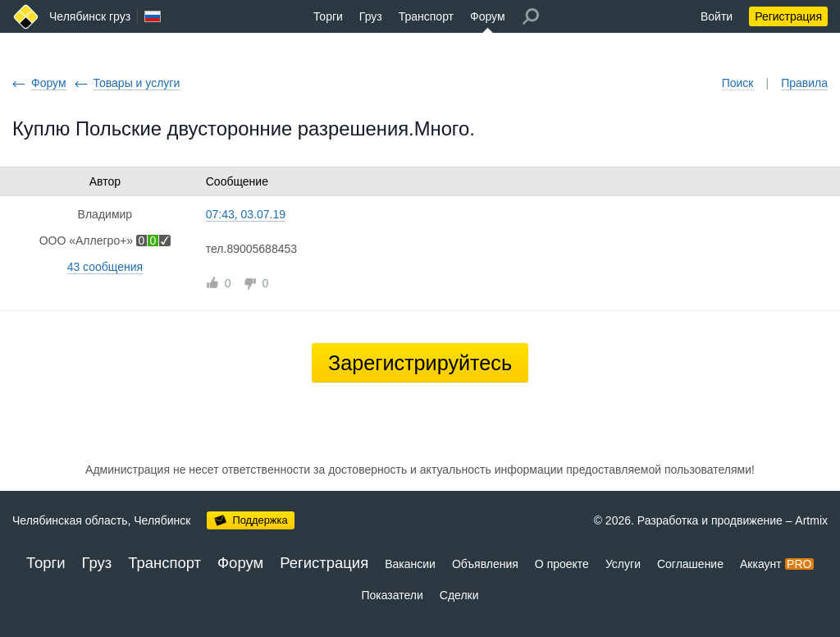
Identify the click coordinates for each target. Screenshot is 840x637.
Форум (488, 16)
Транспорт (426, 16)
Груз (371, 16)
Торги (328, 16)
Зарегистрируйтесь (420, 363)
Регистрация (788, 16)
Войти (717, 16)
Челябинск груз (90, 16)
